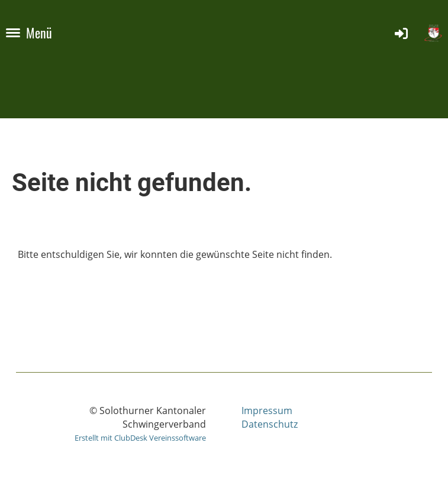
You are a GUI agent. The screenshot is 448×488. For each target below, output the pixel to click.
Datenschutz (270, 424)
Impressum (267, 411)
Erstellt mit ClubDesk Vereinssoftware (140, 438)
